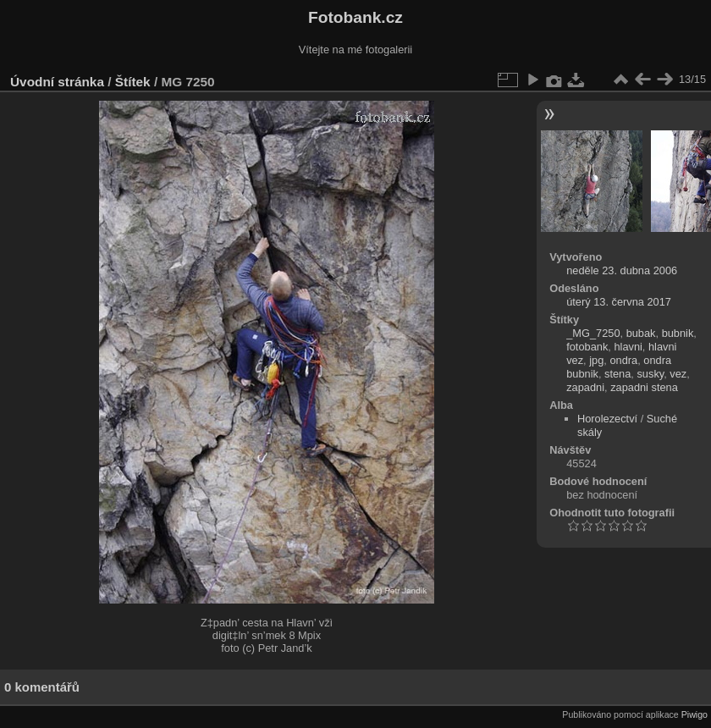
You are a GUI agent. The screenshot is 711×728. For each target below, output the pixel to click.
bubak (641, 333)
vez (678, 374)
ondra (623, 360)
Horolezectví (607, 419)
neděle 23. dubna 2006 (622, 270)
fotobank (587, 347)
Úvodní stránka (57, 82)
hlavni (628, 347)
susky (650, 374)
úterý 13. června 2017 (619, 302)
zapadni (585, 387)
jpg (596, 360)
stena (617, 374)
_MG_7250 (593, 333)
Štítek (133, 82)
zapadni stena (644, 387)
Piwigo (694, 714)
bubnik (678, 333)
